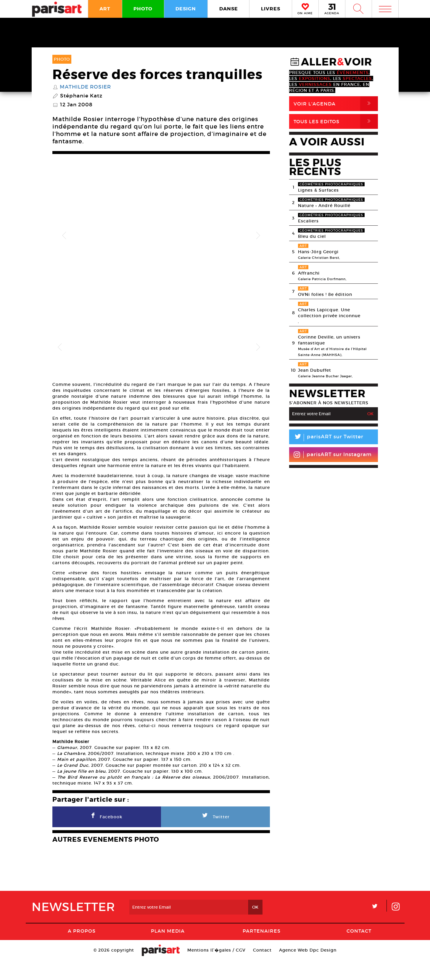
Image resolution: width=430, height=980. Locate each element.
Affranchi (309, 273)
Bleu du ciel (312, 236)
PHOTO (143, 9)
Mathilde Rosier (85, 87)
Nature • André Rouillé (324, 206)
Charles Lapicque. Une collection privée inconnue (329, 313)
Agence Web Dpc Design (308, 969)
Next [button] (258, 236)
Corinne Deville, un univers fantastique (329, 340)
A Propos (82, 950)
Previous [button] (64, 236)
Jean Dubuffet (315, 370)
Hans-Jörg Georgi (318, 252)
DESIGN (186, 9)
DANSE (229, 9)
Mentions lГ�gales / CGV (216, 969)
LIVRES (271, 9)
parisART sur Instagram (332, 455)
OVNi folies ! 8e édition (325, 294)
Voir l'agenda (336, 104)
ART (105, 9)
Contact (359, 950)
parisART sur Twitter (326, 438)
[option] (161, 236)
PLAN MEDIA (168, 950)
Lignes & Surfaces (318, 190)
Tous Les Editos (336, 121)
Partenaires (262, 950)
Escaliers (308, 221)
